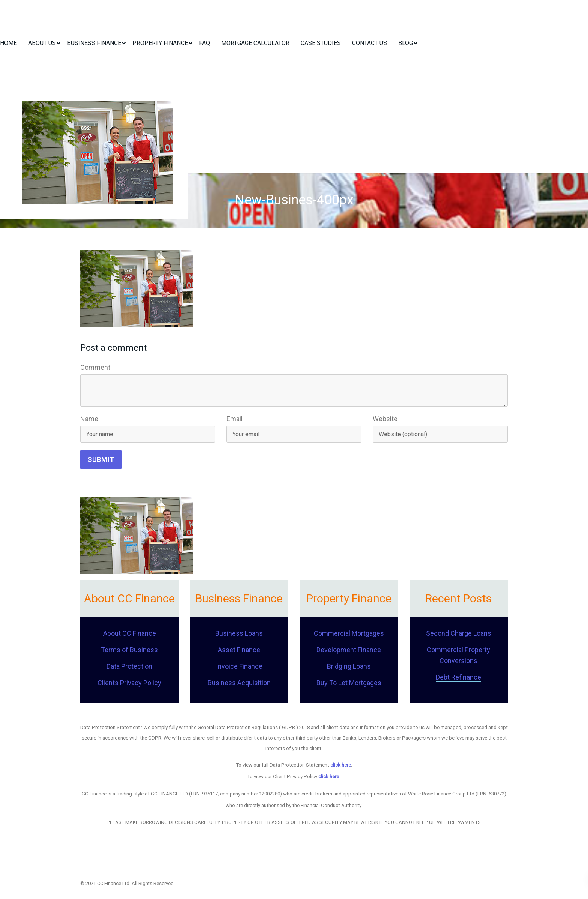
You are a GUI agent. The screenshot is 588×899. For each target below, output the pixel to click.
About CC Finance (130, 633)
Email (235, 419)
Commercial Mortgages (349, 633)
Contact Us (370, 43)
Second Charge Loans (459, 633)
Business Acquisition (239, 683)
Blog (406, 43)
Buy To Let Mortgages (349, 683)
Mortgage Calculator (255, 43)
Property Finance (160, 43)
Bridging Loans (349, 666)
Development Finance (349, 650)
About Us (42, 43)
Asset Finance (239, 650)
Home (8, 43)
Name (89, 419)
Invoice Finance (239, 666)
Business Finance (94, 43)
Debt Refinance (458, 677)
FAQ (205, 43)
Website (385, 419)
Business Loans (239, 633)
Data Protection (129, 666)
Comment (95, 367)
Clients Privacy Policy (129, 683)
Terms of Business (129, 650)
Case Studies (321, 43)
